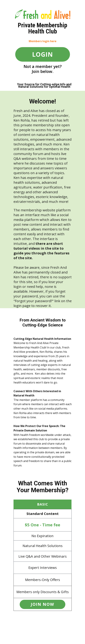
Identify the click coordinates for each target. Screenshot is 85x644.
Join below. (43, 71)
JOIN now (42, 604)
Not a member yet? (43, 66)
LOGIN (42, 54)
